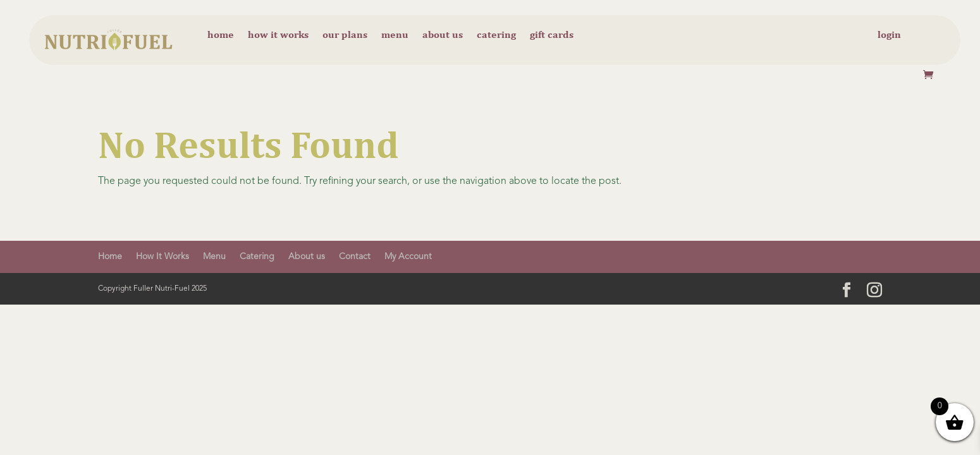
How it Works (278, 35)
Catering (496, 35)
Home (221, 35)
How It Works (162, 257)
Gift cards (552, 35)
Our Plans (345, 35)
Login (889, 35)
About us (443, 35)
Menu (395, 35)
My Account (408, 257)
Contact (355, 257)
